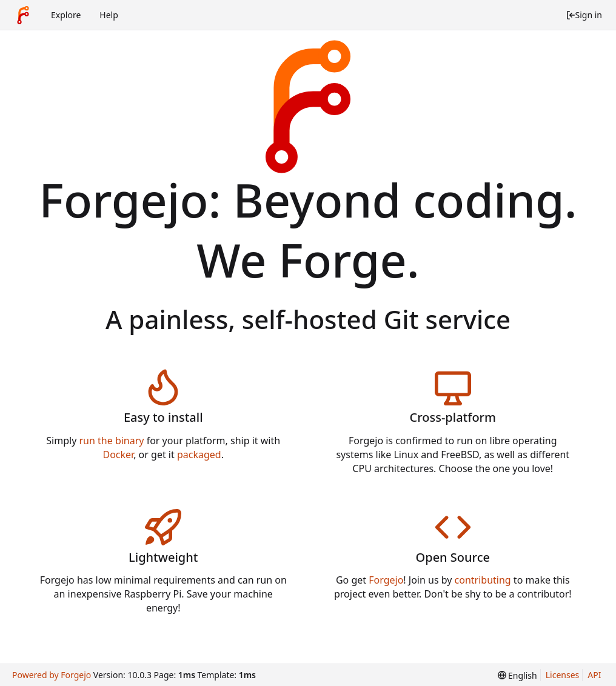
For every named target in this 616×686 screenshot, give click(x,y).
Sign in (584, 15)
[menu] (517, 675)
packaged (199, 455)
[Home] (23, 15)
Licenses (563, 675)
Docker (119, 455)
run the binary (112, 441)
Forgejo (386, 580)
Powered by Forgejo (52, 675)
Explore (66, 15)
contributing (483, 580)
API (594, 675)
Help (109, 15)
